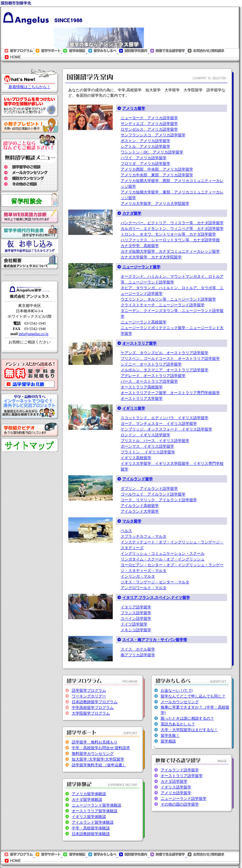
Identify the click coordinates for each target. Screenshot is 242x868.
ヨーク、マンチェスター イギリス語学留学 (159, 424)
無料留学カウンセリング (93, 754)
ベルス (126, 531)
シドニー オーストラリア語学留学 (151, 364)
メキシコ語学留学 (136, 630)
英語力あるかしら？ (178, 724)
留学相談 (168, 741)
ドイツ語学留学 (134, 624)
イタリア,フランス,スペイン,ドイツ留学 (156, 598)
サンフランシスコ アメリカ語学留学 (153, 135)
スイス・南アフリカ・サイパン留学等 (155, 640)
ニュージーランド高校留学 (144, 322)
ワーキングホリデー (89, 696)
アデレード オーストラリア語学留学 (153, 376)
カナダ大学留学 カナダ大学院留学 (151, 257)
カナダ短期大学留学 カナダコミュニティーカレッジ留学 (170, 251)
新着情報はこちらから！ (30, 87)
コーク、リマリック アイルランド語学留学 (159, 500)
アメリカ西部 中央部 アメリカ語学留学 (157, 169)
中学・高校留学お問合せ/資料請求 (101, 748)
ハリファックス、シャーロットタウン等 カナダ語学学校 (170, 240)
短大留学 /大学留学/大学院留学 (98, 759)
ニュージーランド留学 (141, 267)
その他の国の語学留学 (180, 804)
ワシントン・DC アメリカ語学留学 (152, 152)
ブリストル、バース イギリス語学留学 (155, 441)
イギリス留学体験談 (89, 817)
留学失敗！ (170, 735)
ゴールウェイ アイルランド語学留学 (153, 494)
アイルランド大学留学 (140, 511)
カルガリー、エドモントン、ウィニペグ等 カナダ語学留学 (172, 229)
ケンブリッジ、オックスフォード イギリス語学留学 (166, 429)
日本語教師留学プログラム (95, 702)
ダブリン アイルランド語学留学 (149, 489)
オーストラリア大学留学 (142, 398)
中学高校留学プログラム (93, 708)
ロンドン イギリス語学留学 (145, 435)
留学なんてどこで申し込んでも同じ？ (193, 696)
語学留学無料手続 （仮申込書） (99, 765)
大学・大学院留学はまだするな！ (189, 730)
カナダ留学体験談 (87, 800)
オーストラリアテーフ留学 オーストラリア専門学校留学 (170, 393)
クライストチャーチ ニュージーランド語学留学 (163, 305)
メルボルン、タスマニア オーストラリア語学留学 (165, 370)
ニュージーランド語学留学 (184, 799)
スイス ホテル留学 (138, 649)
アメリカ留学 (134, 108)
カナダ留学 (132, 213)
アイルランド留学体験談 (93, 822)
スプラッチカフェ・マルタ (144, 536)
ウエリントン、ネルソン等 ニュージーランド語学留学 (168, 299)
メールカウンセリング (180, 702)
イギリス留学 (134, 408)
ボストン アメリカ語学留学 (145, 141)
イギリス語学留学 (176, 787)
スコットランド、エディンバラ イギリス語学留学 (165, 418)
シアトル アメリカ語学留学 (145, 146)
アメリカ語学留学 (176, 793)
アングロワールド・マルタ (144, 588)
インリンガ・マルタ (138, 576)
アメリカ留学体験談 (89, 794)
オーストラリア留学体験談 (95, 811)
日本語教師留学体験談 (91, 834)
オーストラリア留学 (139, 343)
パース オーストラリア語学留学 (149, 381)
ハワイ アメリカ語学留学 (144, 158)
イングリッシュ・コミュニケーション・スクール (163, 554)
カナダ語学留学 (174, 781)
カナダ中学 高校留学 (140, 246)
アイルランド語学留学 (180, 770)
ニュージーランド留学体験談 (97, 805)
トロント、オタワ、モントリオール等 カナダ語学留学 (168, 234)
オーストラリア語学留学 (182, 776)
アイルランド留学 (138, 479)
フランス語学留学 (136, 613)
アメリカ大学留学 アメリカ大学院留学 (155, 204)
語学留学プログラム (89, 690)
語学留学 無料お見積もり (95, 742)
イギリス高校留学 (136, 458)
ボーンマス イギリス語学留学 (147, 446)
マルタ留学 (132, 521)
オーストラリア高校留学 (142, 387)
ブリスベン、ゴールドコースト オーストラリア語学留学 (170, 359)
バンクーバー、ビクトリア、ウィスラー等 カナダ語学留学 (172, 223)
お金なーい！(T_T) (177, 690)
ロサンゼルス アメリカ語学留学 (149, 129)
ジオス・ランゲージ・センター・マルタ (155, 582)
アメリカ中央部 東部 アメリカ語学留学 (157, 175)
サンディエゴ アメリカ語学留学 (149, 124)
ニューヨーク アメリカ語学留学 (149, 118)
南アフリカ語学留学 (138, 655)
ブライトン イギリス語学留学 (148, 452)
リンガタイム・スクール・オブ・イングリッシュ (163, 559)
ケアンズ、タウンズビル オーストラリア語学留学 (165, 353)
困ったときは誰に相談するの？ (187, 718)
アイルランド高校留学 (140, 506)
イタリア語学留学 (136, 607)
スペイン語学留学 (136, 619)
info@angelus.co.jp (33, 334)
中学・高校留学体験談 (91, 828)
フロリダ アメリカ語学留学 (145, 164)
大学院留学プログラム (91, 713)
